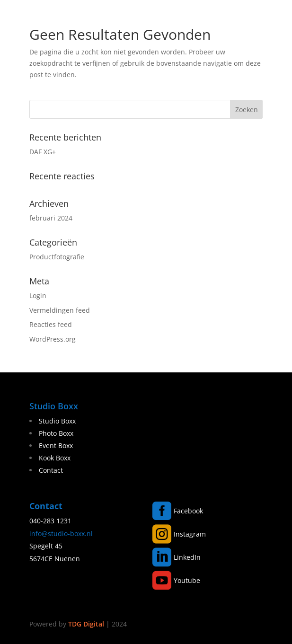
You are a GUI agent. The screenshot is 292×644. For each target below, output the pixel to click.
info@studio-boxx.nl (61, 534)
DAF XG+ (43, 152)
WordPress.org (53, 339)
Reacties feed (51, 324)
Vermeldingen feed (60, 310)
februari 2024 (51, 218)
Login (38, 296)
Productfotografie (57, 257)
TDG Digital (86, 624)
